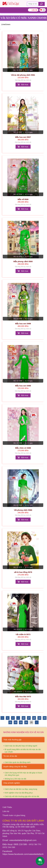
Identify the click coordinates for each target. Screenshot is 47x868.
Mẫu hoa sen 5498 (23, 386)
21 (10, 722)
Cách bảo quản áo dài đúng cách (18, 762)
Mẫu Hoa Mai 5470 (23, 697)
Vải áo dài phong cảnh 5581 (23, 75)
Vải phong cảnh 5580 (23, 510)
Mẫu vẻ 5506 (23, 199)
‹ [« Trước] (2, 718)
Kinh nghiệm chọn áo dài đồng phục (19, 793)
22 (16, 722)
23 (21, 722)
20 (45, 718)
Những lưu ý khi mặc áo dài (15, 779)
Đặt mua (25, 85)
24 (26, 722)
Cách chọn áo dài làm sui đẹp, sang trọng (21, 789)
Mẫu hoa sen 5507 (23, 137)
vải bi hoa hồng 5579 (23, 572)
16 (23, 718)
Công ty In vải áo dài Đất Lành (23, 821)
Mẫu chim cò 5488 (23, 448)
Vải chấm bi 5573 (23, 634)
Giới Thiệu (7, 807)
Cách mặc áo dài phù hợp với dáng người (21, 746)
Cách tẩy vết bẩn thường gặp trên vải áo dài (22, 796)
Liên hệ (34, 10)
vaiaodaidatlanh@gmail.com (23, 840)
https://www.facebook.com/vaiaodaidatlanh (23, 854)
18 (34, 718)
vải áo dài (25, 824)
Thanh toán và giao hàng (14, 815)
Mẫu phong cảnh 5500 (23, 261)
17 (29, 718)
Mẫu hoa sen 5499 (23, 324)
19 (39, 718)
